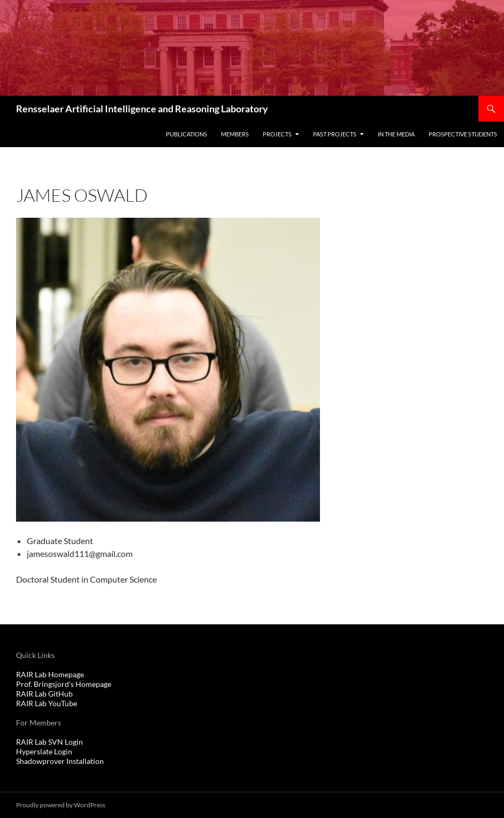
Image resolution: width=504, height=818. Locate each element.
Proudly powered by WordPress (61, 805)
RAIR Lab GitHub (44, 694)
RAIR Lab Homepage (50, 674)
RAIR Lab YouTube (47, 703)
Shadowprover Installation (60, 761)
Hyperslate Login (44, 751)
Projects (277, 134)
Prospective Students (463, 134)
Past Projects (335, 134)
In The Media (396, 134)
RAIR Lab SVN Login (49, 742)
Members (235, 134)
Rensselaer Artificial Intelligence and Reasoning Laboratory (142, 109)
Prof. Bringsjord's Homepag (62, 684)
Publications (186, 134)
